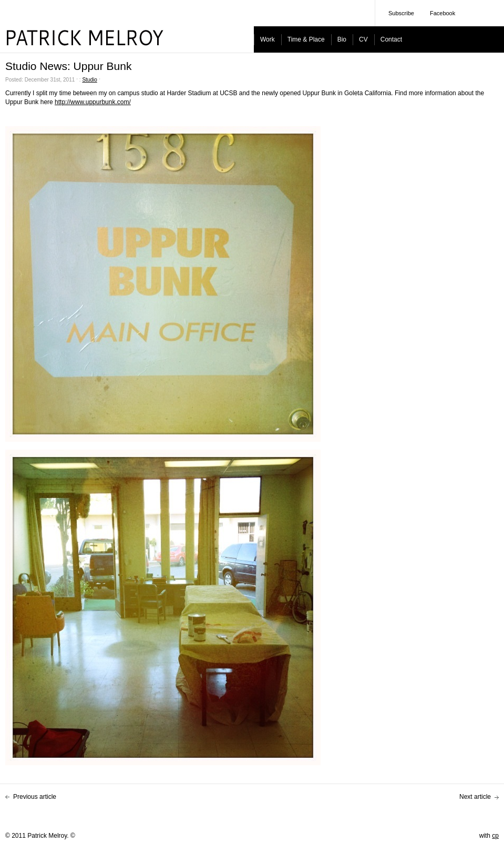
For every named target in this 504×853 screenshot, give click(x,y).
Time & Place (306, 39)
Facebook (443, 13)
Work (268, 39)
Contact (391, 39)
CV (363, 39)
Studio (89, 80)
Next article (475, 797)
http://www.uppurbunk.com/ (93, 102)
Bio (342, 39)
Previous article (35, 797)
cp (495, 836)
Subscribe (401, 13)
